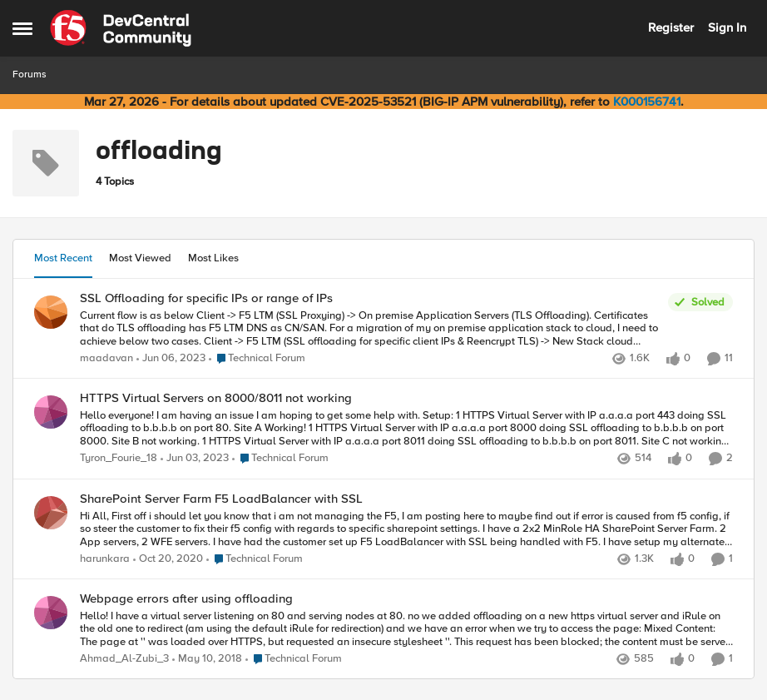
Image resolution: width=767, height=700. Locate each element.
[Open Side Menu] (22, 28)
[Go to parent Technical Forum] (257, 359)
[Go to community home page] (121, 28)
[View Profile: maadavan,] (51, 312)
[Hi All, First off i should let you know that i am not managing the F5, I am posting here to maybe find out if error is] (406, 529)
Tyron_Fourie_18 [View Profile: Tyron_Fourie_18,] (119, 459)
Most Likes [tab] (213, 258)
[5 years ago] (168, 559)
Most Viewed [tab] (140, 258)
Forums (30, 74)
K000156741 (647, 102)
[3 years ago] (171, 359)
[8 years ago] (207, 659)
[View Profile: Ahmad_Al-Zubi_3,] (51, 613)
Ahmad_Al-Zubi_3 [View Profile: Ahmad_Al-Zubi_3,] (124, 659)
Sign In (727, 27)
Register (671, 27)
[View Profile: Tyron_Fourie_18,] (51, 412)
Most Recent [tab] (63, 258)
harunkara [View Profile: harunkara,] (105, 559)
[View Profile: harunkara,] (51, 513)
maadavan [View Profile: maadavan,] (106, 358)
